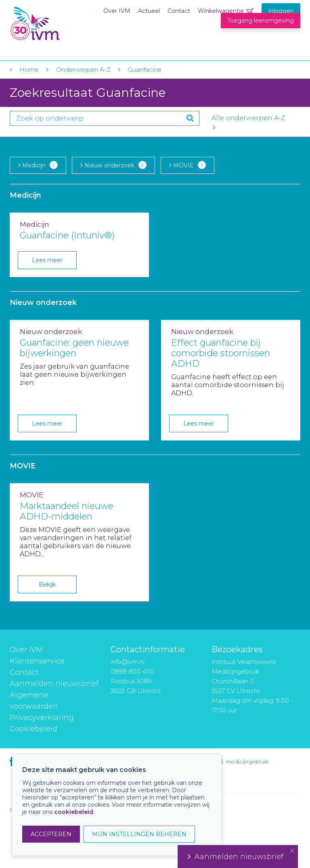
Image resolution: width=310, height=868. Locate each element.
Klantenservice (37, 661)
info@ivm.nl (128, 662)
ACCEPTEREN (51, 834)
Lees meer (47, 260)
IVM (59, 24)
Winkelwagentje (221, 11)
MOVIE (187, 165)
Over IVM (117, 11)
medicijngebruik (247, 762)
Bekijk (47, 584)
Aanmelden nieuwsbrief (54, 684)
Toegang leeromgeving (261, 21)
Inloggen (281, 11)
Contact (179, 11)
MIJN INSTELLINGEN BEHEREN (139, 834)
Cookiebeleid (34, 729)
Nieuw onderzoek (113, 165)
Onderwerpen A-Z (83, 70)
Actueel (149, 11)
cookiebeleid (74, 812)
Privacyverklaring (42, 718)
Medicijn (38, 165)
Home (29, 70)
